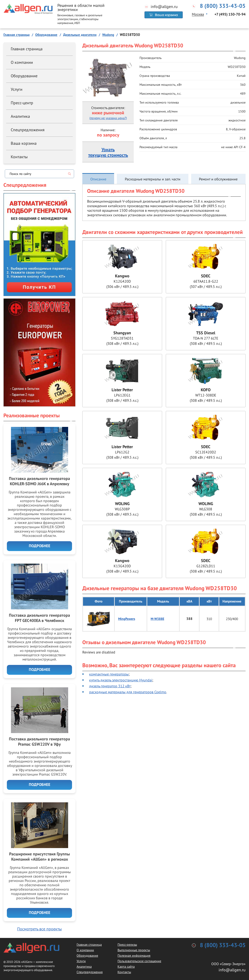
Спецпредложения (28, 130)
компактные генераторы (109, 674)
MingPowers (127, 619)
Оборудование (24, 76)
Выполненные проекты (134, 950)
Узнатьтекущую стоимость (108, 153)
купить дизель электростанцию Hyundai (121, 680)
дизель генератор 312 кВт (110, 686)
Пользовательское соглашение (139, 961)
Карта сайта (126, 967)
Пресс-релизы (127, 945)
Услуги (17, 89)
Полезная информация (134, 956)
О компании (22, 62)
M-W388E (157, 619)
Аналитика (20, 116)
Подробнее (40, 546)
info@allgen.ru (164, 7)
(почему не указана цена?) (108, 118)
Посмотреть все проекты (39, 929)
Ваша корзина (24, 143)
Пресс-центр (22, 103)
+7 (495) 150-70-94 (230, 14)
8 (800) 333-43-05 (223, 6)
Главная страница (27, 49)
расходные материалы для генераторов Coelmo (128, 692)
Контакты (19, 157)
